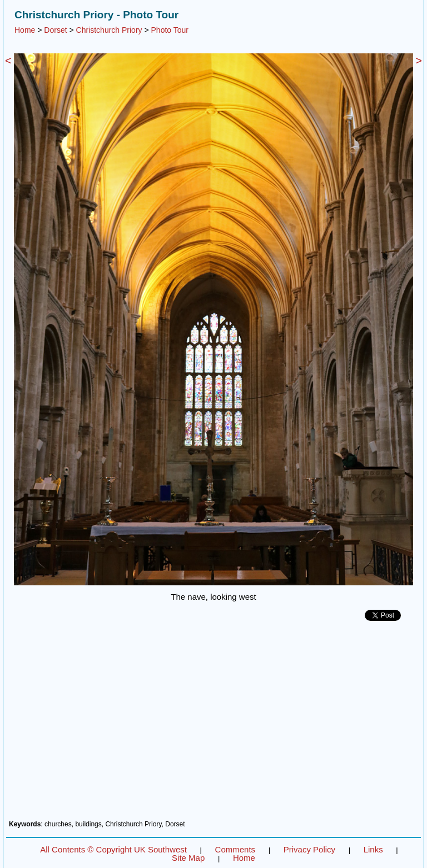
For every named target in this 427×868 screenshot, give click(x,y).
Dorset (55, 30)
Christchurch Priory (109, 30)
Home (25, 30)
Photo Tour (170, 30)
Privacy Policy (309, 849)
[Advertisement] (213, 725)
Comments (235, 849)
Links (373, 849)
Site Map (188, 858)
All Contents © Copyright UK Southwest (113, 849)
